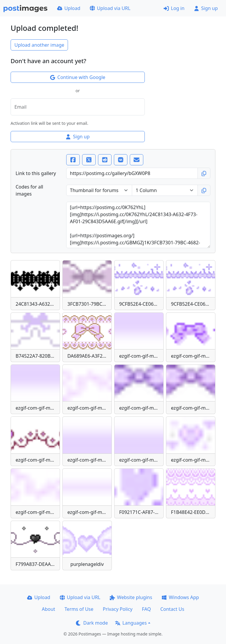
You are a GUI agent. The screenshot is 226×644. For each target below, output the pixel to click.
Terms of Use (79, 609)
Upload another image (39, 45)
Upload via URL (110, 8)
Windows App (180, 597)
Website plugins (131, 597)
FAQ (146, 609)
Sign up (206, 8)
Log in (174, 8)
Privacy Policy (118, 609)
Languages (131, 623)
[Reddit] (105, 160)
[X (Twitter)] (89, 160)
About (48, 609)
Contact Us (172, 609)
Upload (69, 8)
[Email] (137, 160)
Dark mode (92, 623)
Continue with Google (78, 77)
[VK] (121, 160)
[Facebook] (73, 160)
